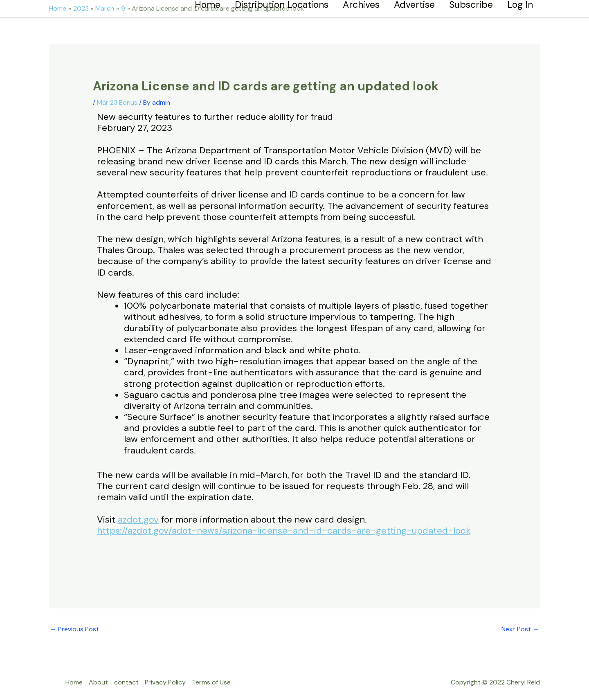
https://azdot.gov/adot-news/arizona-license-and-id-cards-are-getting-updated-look (284, 531)
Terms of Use (211, 682)
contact (126, 682)
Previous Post (74, 629)
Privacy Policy (165, 682)
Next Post (520, 629)
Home (74, 682)
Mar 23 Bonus (117, 102)
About (98, 682)
